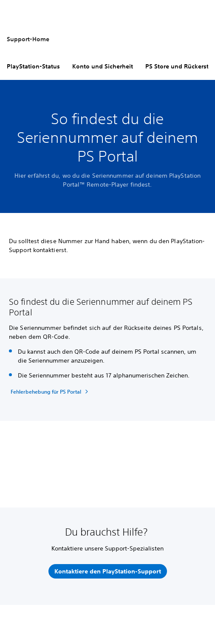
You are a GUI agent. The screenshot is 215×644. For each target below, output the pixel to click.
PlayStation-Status (33, 66)
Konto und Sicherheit (103, 66)
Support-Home (28, 39)
